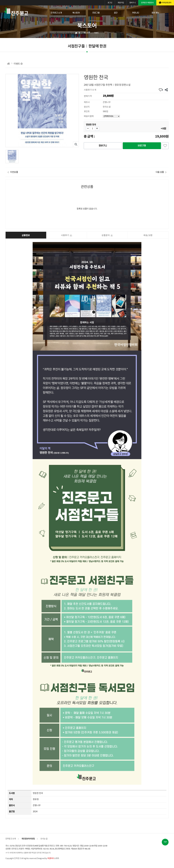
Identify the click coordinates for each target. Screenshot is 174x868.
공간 (116, 13)
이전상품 (14, 172)
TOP (165, 842)
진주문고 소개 (56, 13)
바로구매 (142, 146)
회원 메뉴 (155, 13)
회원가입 (121, 3)
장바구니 (132, 3)
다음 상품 (160, 172)
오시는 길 (44, 839)
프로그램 (96, 13)
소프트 (53, 858)
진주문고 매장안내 (147, 3)
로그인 (110, 3)
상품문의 (107, 236)
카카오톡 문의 (167, 3)
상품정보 (26, 235)
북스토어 (76, 13)
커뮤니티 (136, 13)
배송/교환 (148, 235)
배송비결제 (89, 116)
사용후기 (67, 236)
